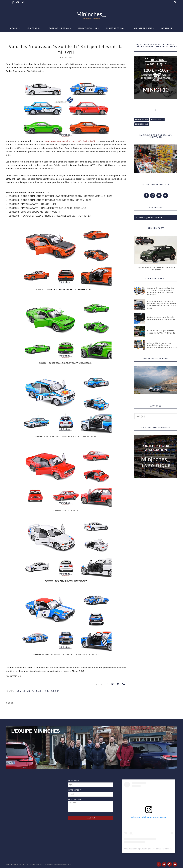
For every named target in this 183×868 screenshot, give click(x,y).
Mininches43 (157, 119)
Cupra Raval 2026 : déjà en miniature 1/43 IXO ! (156, 268)
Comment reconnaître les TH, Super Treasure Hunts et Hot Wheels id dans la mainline (161, 291)
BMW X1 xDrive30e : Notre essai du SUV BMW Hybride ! (162, 332)
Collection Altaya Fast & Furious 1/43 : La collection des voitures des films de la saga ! (162, 305)
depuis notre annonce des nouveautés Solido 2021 (69, 141)
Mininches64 (142, 119)
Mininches (11, 864)
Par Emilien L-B (40, 691)
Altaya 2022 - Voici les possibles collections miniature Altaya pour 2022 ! (162, 345)
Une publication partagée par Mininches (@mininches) (149, 849)
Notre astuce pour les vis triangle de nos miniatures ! (162, 318)
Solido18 (55, 691)
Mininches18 (23, 691)
